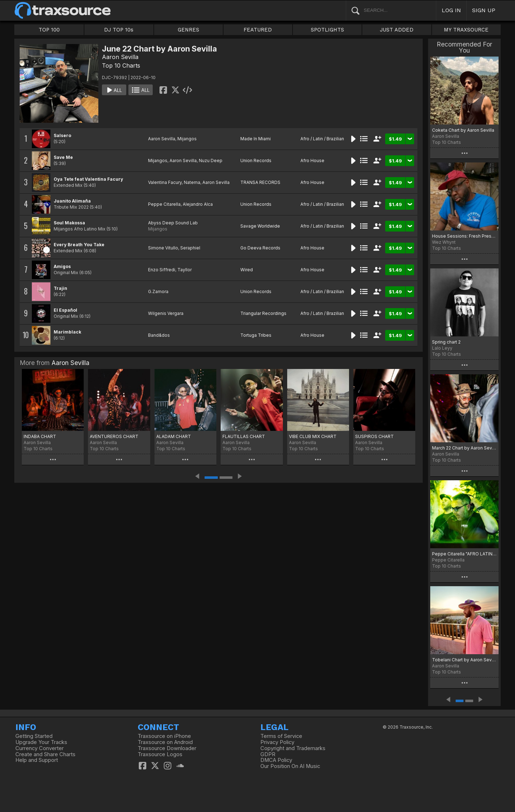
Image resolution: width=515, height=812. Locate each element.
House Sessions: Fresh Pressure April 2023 (464, 236)
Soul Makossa (69, 223)
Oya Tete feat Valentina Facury (88, 179)
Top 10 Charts (121, 65)
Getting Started (34, 736)
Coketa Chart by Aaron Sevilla (463, 130)
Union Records (256, 161)
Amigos (62, 266)
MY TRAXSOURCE (466, 30)
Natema (192, 182)
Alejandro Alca (198, 204)
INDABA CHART (40, 436)
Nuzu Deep (211, 161)
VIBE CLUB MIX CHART (313, 436)
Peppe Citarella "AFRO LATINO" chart (464, 554)
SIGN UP (484, 10)
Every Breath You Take (79, 245)
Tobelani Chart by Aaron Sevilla (464, 660)
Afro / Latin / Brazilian (322, 139)
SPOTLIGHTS (327, 30)
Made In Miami (256, 139)
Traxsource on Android (165, 742)
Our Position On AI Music (290, 766)
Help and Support (37, 760)
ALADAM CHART (174, 436)
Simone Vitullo (163, 248)
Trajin (60, 288)
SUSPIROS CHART (374, 436)
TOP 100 (49, 30)
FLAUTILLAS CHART (244, 436)
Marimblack (67, 332)
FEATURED (258, 30)
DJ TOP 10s (119, 30)
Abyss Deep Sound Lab (173, 223)
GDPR (268, 754)
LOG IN (451, 10)
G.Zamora (158, 291)
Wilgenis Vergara (166, 313)
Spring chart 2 (446, 342)
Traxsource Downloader (167, 748)
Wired (247, 270)
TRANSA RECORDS (260, 182)
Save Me (63, 157)
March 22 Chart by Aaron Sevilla (464, 448)
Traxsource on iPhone (164, 736)
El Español (65, 310)
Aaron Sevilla (120, 57)
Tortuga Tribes (256, 335)
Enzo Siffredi (162, 270)
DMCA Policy (276, 760)
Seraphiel (190, 248)
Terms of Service (281, 736)
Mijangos (187, 139)
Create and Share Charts (45, 754)
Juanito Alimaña (72, 201)
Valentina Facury (165, 182)
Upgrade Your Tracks (41, 742)
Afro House (312, 161)
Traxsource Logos (160, 754)
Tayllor (185, 270)
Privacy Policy (277, 742)
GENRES (188, 30)
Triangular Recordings (263, 313)
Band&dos (159, 335)
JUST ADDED (397, 30)
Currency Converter (40, 748)
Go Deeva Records (260, 248)
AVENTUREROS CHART (114, 436)
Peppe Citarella (164, 204)
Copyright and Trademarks (293, 748)
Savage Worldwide (260, 226)
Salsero (62, 135)
